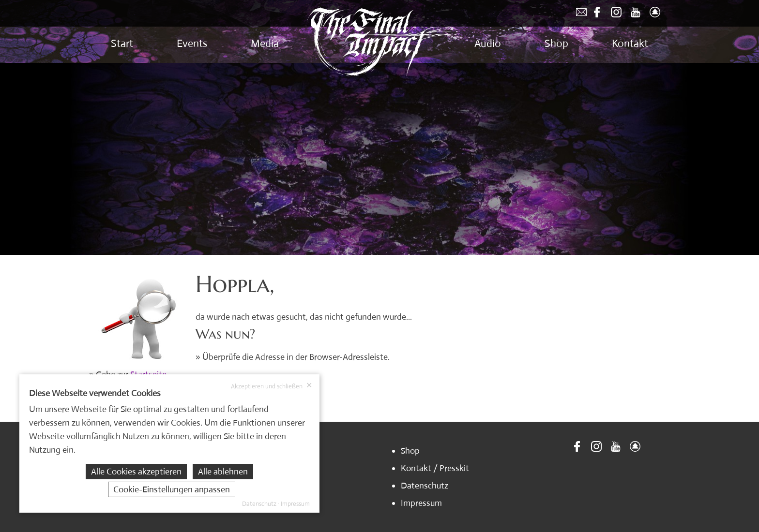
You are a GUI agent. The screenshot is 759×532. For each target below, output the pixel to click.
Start (122, 43)
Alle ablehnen (223, 472)
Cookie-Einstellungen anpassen (172, 489)
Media (265, 43)
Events (192, 43)
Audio (488, 43)
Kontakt (630, 43)
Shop (556, 43)
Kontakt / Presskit (435, 468)
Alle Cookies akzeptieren (136, 472)
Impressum (421, 503)
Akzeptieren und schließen (272, 386)
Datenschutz (425, 486)
